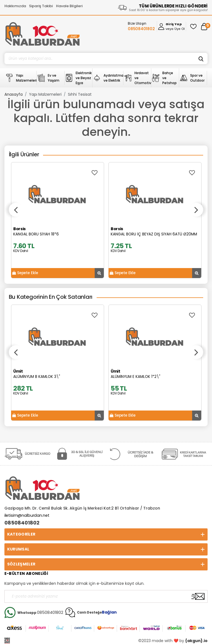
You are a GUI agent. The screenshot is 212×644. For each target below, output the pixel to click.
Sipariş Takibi (41, 6)
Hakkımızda (15, 6)
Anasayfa (14, 94)
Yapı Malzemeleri (45, 94)
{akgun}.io (196, 641)
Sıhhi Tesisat (80, 94)
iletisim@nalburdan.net (27, 515)
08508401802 (22, 523)
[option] (58, 220)
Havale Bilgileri (69, 6)
